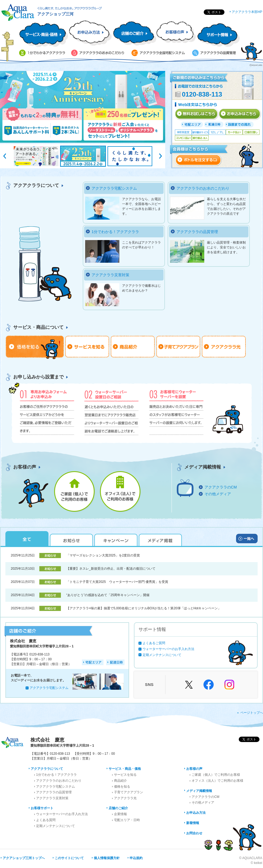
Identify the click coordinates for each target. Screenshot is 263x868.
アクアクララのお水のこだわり (203, 188)
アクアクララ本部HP (247, 12)
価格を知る (122, 787)
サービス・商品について (38, 327)
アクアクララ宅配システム (114, 188)
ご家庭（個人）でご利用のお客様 (216, 775)
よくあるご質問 (154, 643)
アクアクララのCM (221, 487)
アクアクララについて (36, 185)
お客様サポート (42, 808)
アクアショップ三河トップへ (24, 858)
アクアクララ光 (125, 798)
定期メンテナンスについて (162, 655)
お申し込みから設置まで (38, 377)
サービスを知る (125, 775)
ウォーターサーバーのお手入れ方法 (168, 649)
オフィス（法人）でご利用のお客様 (217, 781)
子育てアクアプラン (129, 792)
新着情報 (193, 823)
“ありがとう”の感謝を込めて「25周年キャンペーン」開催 (108, 595)
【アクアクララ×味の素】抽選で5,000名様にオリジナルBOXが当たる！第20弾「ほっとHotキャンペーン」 (144, 608)
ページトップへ (252, 713)
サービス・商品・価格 (125, 769)
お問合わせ (194, 833)
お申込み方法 (196, 813)
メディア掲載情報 (203, 467)
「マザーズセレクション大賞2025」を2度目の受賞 (103, 555)
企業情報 (120, 814)
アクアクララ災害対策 (110, 275)
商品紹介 (120, 781)
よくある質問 (46, 820)
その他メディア (218, 494)
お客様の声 (25, 467)
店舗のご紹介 (118, 808)
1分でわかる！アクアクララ (115, 232)
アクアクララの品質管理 (197, 232)
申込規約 (136, 858)
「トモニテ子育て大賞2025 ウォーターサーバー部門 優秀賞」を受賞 (117, 582)
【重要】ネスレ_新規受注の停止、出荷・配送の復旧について (111, 569)
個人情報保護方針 (107, 858)
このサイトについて (69, 858)
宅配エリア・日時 (127, 820)
